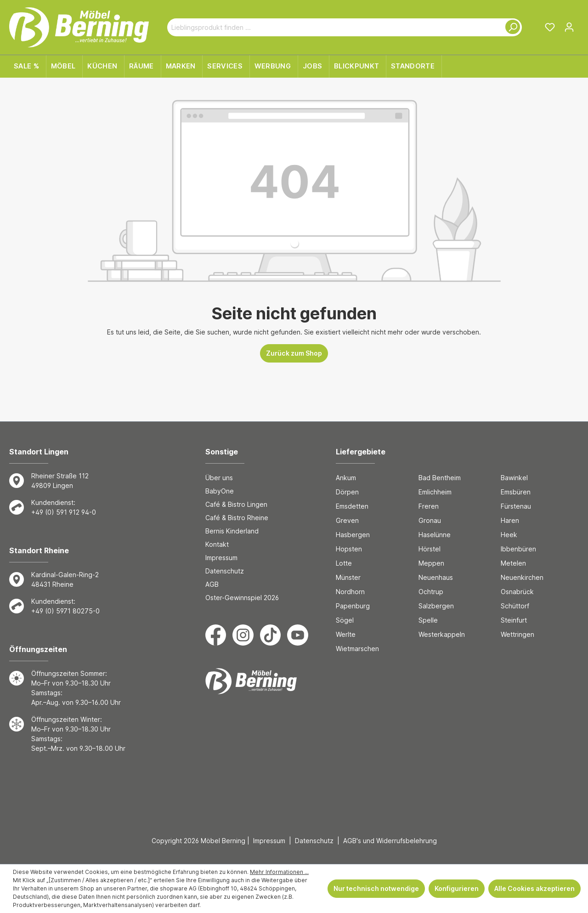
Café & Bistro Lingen (236, 504)
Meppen (431, 563)
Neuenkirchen (522, 577)
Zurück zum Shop (294, 353)
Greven (347, 520)
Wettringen (517, 634)
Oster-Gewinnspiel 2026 (242, 598)
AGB (212, 584)
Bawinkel (514, 478)
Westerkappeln (442, 634)
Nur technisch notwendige (376, 888)
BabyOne (220, 491)
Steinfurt (514, 620)
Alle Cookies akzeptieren (534, 888)
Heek (509, 535)
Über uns (219, 478)
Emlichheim (435, 492)
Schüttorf (515, 606)
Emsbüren (516, 492)
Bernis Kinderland (232, 531)
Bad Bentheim (440, 478)
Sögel (345, 620)
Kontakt (217, 544)
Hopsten (349, 549)
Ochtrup (431, 592)
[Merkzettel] (550, 27)
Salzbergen (436, 606)
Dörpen (347, 492)
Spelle (428, 620)
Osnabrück (517, 592)
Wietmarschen (357, 649)
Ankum (346, 478)
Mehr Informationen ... (279, 872)
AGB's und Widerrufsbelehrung (390, 841)
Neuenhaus (436, 577)
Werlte (346, 634)
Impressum (221, 558)
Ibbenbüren (518, 549)
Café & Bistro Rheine (237, 518)
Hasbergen (353, 535)
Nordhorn (350, 592)
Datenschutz (225, 571)
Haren (510, 520)
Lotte (344, 563)
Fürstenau (516, 506)
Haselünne (435, 535)
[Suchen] (511, 27)
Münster (348, 577)
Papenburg (353, 606)
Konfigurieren (457, 888)
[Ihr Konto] (569, 27)
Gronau (430, 520)
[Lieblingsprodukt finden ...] (334, 27)
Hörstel (430, 549)
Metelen (513, 563)
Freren (429, 506)
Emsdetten (352, 506)
